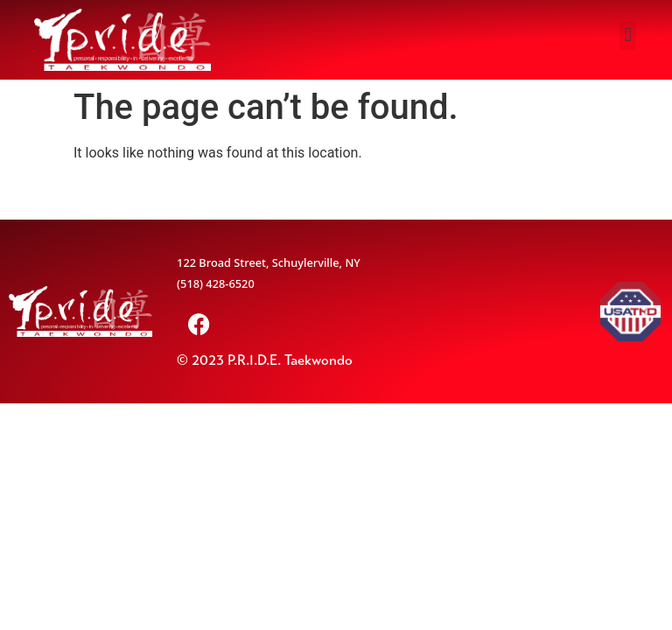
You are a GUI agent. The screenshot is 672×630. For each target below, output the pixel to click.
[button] (628, 35)
